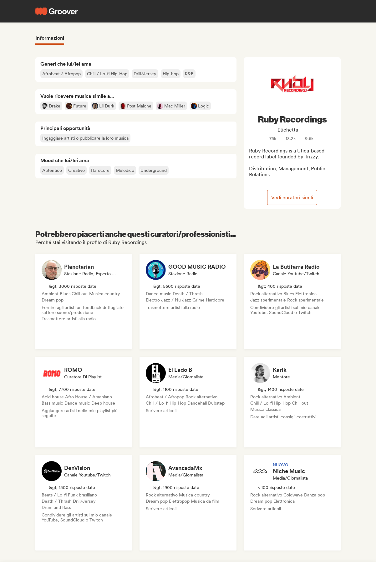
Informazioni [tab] (50, 38)
